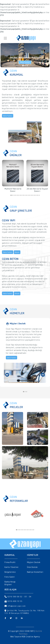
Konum (17, 252)
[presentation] (7, 375)
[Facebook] (5, 618)
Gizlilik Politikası (31, 632)
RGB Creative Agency (31, 637)
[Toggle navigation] (5, 38)
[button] (11, 195)
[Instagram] (16, 618)
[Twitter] (11, 618)
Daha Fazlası (25, 62)
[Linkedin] (22, 618)
